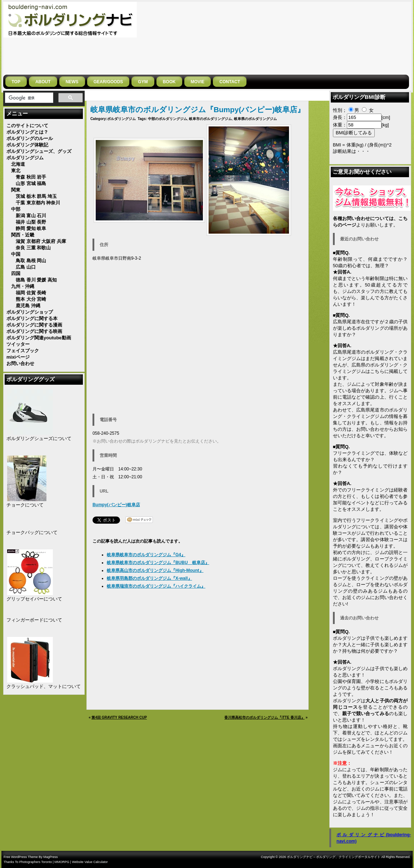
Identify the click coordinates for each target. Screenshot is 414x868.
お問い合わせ (370, 429)
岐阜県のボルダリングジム (255, 119)
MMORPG (62, 862)
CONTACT (230, 82)
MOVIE (198, 82)
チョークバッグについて (32, 532)
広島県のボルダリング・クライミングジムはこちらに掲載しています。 (370, 371)
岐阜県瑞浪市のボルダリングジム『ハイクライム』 (156, 586)
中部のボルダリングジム (168, 119)
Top (16, 82)
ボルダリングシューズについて (39, 438)
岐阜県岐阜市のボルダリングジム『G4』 (146, 555)
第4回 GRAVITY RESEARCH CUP (119, 717)
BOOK (169, 82)
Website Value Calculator (90, 862)
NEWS (72, 82)
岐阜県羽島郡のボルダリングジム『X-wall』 (149, 578)
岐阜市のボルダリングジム (210, 119)
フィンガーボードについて (34, 620)
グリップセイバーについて (34, 599)
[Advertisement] (371, 38)
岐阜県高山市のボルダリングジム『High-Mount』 (155, 570)
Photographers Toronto (36, 862)
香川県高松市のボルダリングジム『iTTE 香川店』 (264, 717)
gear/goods (108, 82)
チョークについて (25, 505)
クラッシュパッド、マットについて (44, 686)
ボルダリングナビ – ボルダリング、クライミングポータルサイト (334, 857)
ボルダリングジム (121, 119)
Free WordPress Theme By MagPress (31, 857)
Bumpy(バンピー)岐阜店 (116, 505)
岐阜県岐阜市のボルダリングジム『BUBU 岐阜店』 (158, 563)
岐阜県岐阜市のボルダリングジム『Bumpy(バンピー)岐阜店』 (198, 109)
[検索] (28, 98)
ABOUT (43, 82)
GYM (143, 82)
